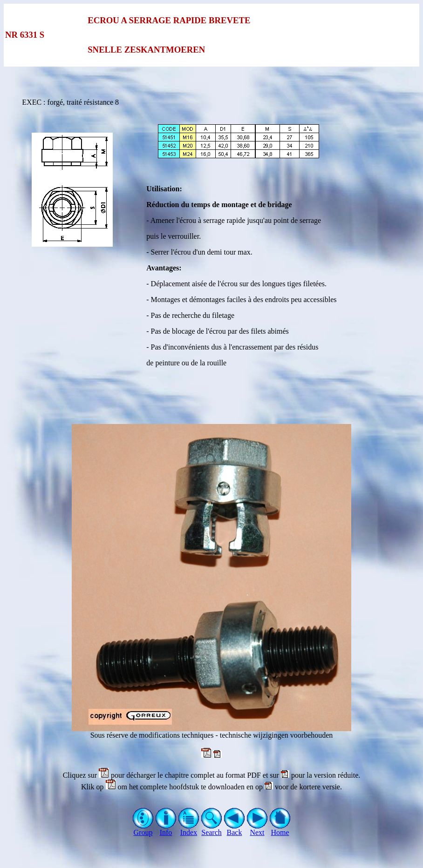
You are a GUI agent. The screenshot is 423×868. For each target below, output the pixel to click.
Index (189, 829)
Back (235, 829)
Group (143, 829)
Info (166, 829)
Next (257, 829)
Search (212, 829)
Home (280, 829)
